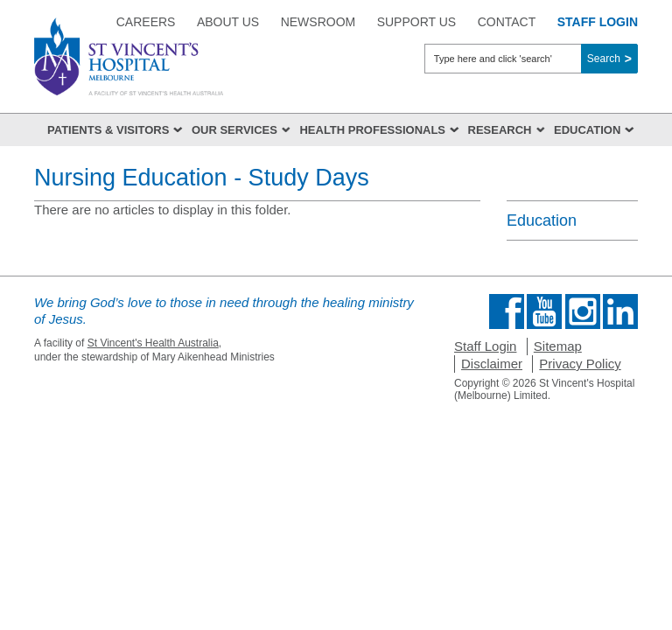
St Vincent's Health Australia (153, 343)
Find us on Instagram (583, 311)
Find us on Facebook (507, 311)
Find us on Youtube (544, 311)
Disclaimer (492, 364)
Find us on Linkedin (620, 311)
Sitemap (558, 346)
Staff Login (485, 346)
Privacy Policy (580, 364)
